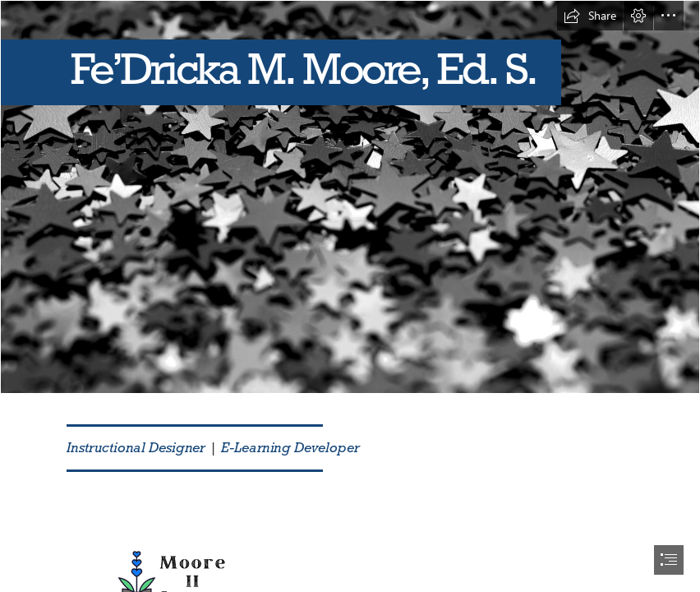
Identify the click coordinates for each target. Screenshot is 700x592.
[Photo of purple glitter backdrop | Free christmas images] (350, 197)
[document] (350, 296)
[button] (590, 16)
